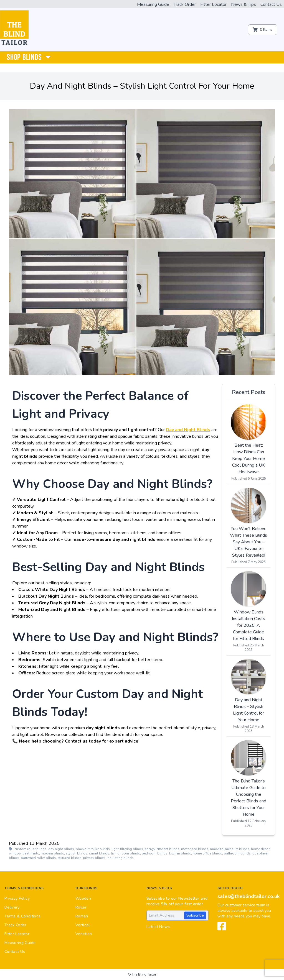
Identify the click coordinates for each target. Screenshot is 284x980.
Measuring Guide (153, 4)
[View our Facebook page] (222, 928)
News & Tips (244, 4)
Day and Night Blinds (188, 430)
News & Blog (159, 888)
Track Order (185, 4)
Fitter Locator (213, 4)
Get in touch (230, 888)
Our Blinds (87, 888)
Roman (82, 916)
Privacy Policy (17, 898)
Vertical (83, 925)
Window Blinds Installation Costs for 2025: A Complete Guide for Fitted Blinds (248, 625)
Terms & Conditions (24, 888)
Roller (81, 907)
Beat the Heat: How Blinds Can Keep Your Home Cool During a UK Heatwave (248, 459)
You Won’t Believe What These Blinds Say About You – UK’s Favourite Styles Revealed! (248, 542)
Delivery (12, 907)
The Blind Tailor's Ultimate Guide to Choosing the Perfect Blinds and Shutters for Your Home (248, 798)
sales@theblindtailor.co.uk (248, 896)
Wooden (83, 898)
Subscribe (195, 915)
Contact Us (271, 4)
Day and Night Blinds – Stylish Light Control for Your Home (248, 710)
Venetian (84, 934)
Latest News (158, 927)
